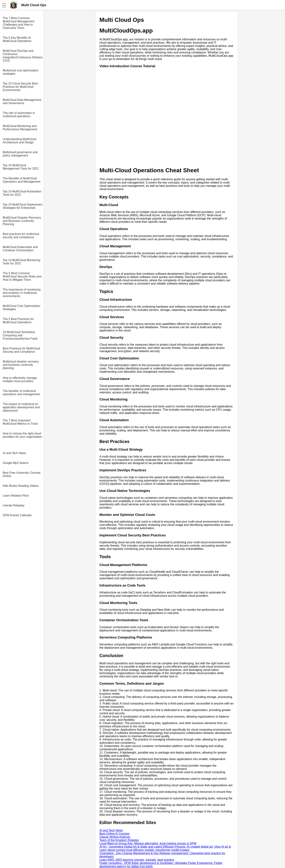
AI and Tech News (14, 453)
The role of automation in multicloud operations (19, 115)
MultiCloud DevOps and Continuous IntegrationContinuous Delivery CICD (23, 56)
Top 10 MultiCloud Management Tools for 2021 (21, 167)
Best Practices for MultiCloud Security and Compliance (21, 350)
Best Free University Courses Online (22, 474)
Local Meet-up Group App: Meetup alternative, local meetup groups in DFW (148, 843)
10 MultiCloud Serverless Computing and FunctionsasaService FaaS (20, 335)
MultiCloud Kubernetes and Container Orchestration (20, 249)
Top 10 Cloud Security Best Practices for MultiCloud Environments (20, 87)
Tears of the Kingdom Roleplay (119, 840)
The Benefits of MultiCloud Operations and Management (22, 180)
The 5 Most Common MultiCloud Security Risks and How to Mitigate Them (22, 276)
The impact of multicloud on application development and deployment (21, 407)
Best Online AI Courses (114, 834)
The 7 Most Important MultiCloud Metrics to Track (20, 422)
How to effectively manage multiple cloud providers (20, 379)
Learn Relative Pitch (16, 496)
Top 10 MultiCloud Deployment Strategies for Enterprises (23, 206)
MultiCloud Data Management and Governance (22, 101)
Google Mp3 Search (16, 463)
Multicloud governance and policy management (20, 154)
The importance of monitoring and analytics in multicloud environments (22, 293)
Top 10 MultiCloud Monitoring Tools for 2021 (22, 262)
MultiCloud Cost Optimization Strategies (21, 308)
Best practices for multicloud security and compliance (21, 236)
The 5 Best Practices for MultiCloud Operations (18, 321)
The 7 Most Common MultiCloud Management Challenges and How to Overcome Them (18, 23)
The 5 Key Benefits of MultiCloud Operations (17, 39)
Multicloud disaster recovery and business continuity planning (21, 365)
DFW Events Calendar (17, 515)
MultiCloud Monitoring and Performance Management (20, 128)
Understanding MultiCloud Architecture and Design (19, 141)
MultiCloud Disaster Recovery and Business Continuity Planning (22, 221)
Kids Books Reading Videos (21, 486)
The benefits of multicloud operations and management (21, 393)
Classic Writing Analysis (115, 837)
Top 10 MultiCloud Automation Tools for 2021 (22, 193)
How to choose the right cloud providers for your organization (22, 435)
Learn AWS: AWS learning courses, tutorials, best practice (137, 860)
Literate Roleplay (14, 505)
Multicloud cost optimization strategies (21, 72)
